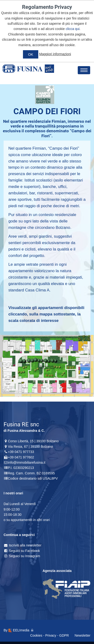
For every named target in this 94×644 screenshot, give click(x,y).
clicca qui (73, 29)
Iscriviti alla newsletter (22, 545)
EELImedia (19, 630)
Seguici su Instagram (22, 556)
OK (31, 54)
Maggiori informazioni (55, 54)
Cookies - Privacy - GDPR (50, 635)
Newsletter (83, 635)
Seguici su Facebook (22, 551)
